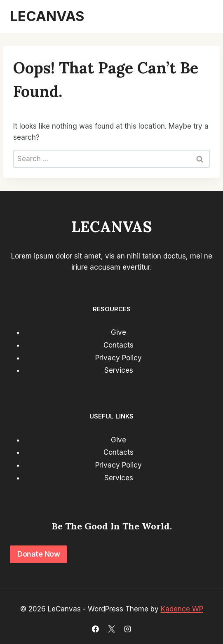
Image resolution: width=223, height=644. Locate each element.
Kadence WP (182, 609)
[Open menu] (203, 16)
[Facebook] (95, 629)
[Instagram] (128, 629)
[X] (112, 629)
